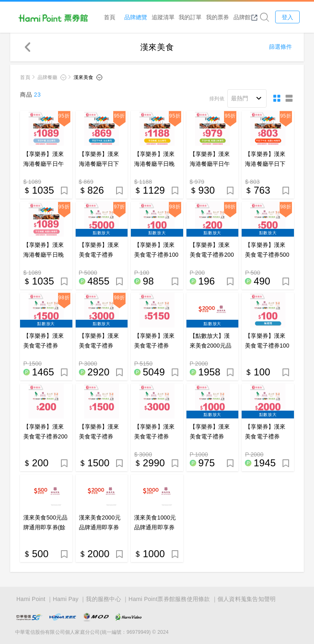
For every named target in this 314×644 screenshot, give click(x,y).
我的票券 (218, 17)
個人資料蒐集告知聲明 (247, 599)
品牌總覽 (137, 17)
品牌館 (246, 17)
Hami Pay (66, 599)
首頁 (110, 17)
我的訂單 (191, 17)
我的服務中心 (103, 599)
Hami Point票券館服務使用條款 (169, 599)
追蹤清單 (164, 17)
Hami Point (31, 599)
